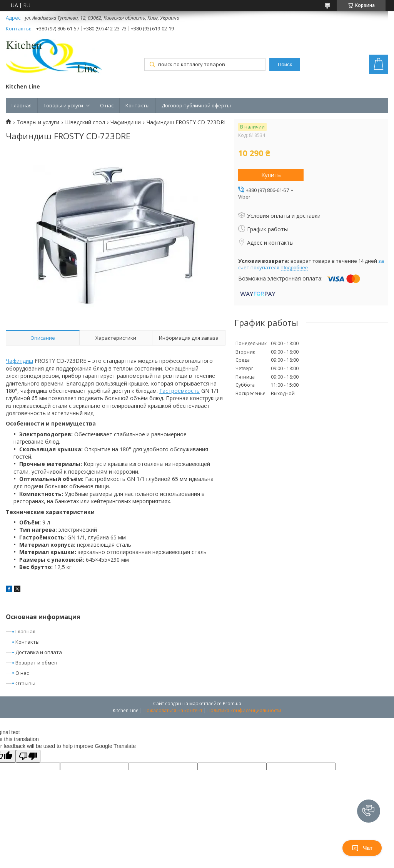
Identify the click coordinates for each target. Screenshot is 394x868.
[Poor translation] (28, 756)
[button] (369, 811)
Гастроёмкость (179, 391)
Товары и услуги (63, 105)
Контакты (138, 105)
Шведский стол (85, 122)
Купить (271, 175)
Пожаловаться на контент (173, 710)
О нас (107, 105)
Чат (362, 848)
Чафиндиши (126, 122)
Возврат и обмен (36, 663)
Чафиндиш (19, 361)
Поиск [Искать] (285, 64)
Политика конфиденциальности (244, 710)
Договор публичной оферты (196, 105)
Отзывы (25, 683)
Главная (22, 105)
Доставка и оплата (39, 652)
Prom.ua (232, 704)
